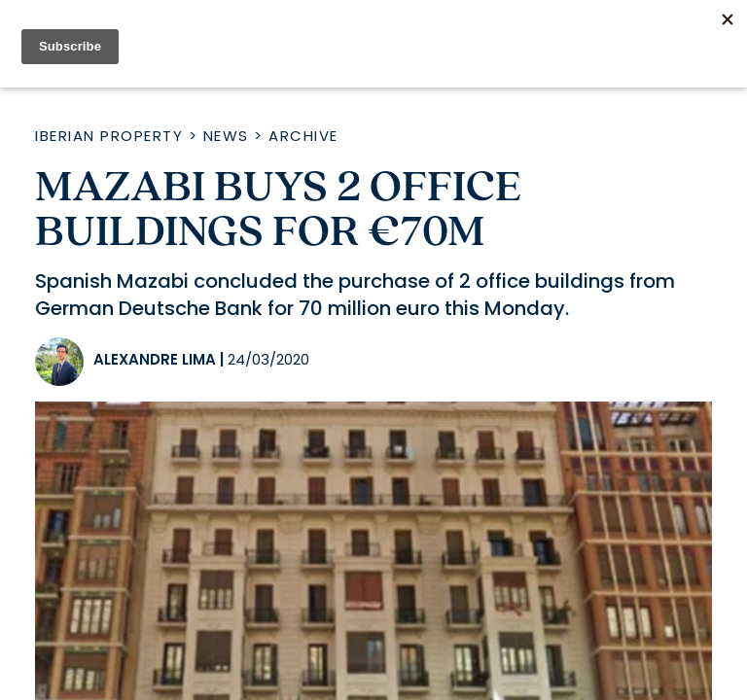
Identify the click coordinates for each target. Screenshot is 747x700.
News (226, 136)
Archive (303, 136)
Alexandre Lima (155, 359)
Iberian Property (109, 136)
